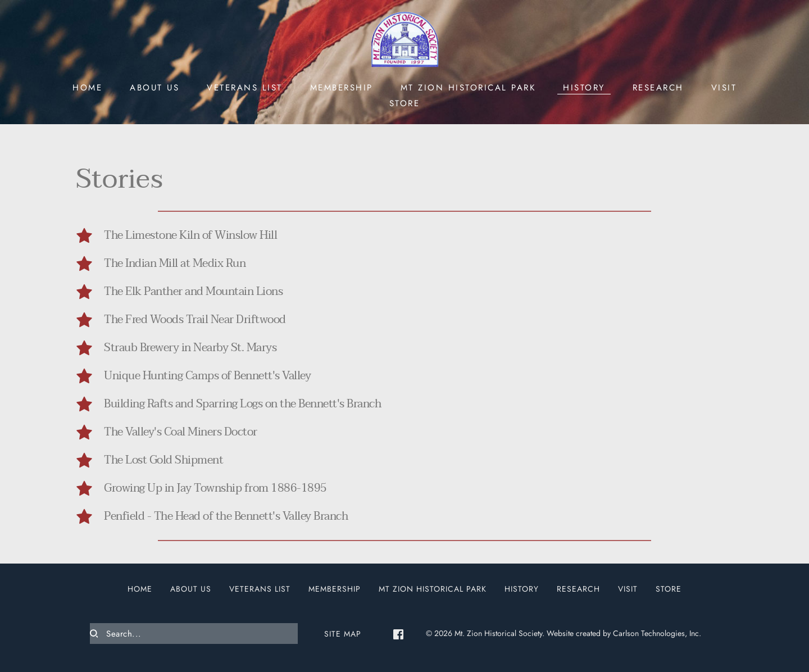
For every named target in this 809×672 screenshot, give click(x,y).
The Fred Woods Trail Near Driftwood (195, 320)
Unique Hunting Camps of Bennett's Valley (207, 376)
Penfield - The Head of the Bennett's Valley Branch (226, 516)
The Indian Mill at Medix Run (175, 264)
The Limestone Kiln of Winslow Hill (190, 235)
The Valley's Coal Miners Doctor (181, 432)
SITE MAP (343, 634)
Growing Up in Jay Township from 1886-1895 (215, 488)
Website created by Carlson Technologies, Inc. (624, 633)
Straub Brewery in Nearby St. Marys (190, 348)
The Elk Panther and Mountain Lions (193, 292)
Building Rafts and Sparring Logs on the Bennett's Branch (242, 404)
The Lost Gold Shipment (163, 460)
